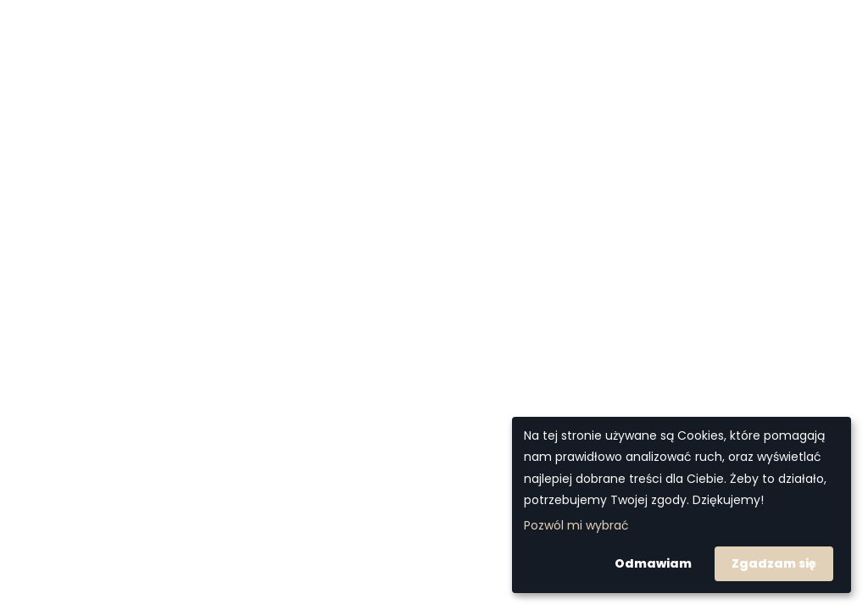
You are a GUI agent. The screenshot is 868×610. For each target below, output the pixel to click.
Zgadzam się (774, 563)
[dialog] (682, 505)
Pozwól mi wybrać (576, 525)
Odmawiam (653, 563)
